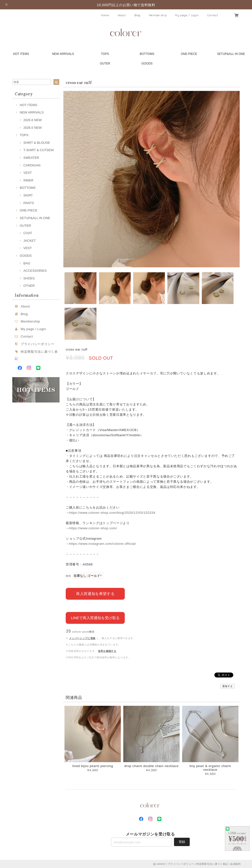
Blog (138, 15)
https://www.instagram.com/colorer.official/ (103, 544)
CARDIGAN (32, 165)
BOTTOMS (147, 54)
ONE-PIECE (189, 54)
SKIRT (28, 195)
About (122, 15)
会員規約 (236, 864)
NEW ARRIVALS (63, 54)
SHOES (29, 278)
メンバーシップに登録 (82, 638)
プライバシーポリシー (38, 344)
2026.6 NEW (32, 120)
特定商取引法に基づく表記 (212, 864)
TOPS (105, 54)
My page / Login (187, 15)
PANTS (29, 203)
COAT (28, 233)
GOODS (147, 64)
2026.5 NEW (32, 128)
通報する (228, 686)
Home (105, 15)
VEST (28, 173)
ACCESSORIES (35, 271)
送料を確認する (107, 651)
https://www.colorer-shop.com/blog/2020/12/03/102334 (112, 513)
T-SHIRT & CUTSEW (39, 150)
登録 (182, 841)
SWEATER (31, 158)
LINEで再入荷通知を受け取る (95, 618)
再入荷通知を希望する (95, 593)
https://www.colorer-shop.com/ (93, 528)
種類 (68, 576)
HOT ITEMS (21, 54)
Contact (213, 15)
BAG (27, 263)
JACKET (30, 241)
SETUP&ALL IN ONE (231, 54)
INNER (28, 180)
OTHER (29, 286)
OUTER (105, 64)
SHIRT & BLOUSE (37, 143)
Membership (158, 15)
